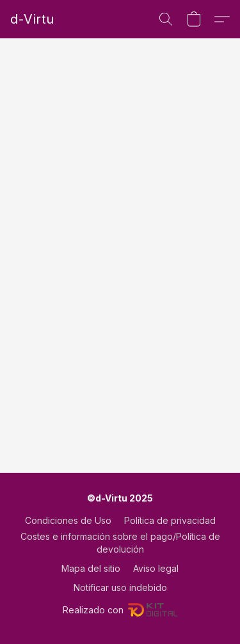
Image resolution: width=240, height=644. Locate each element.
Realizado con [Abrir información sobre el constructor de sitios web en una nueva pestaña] (120, 610)
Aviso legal (156, 568)
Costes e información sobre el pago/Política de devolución (120, 543)
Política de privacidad (170, 520)
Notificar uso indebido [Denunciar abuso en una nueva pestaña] (120, 587)
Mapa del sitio (91, 568)
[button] (32, 19)
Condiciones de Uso (68, 520)
